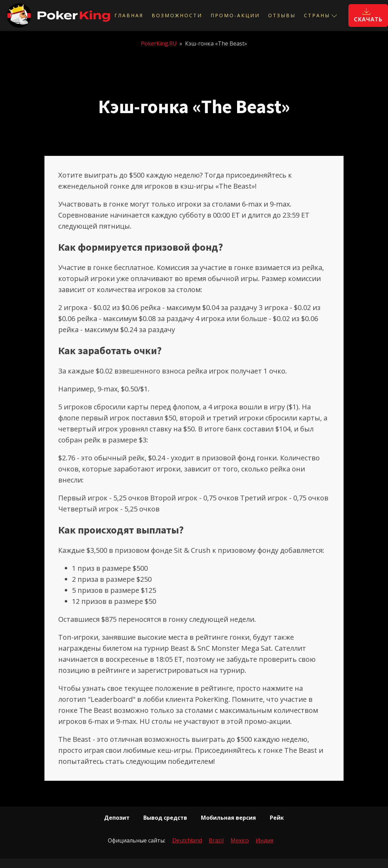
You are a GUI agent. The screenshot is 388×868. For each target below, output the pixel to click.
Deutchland (187, 840)
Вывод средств (165, 818)
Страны (321, 15)
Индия (264, 840)
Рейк (277, 818)
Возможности (177, 15)
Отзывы (282, 15)
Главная (129, 15)
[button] (368, 16)
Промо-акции (235, 15)
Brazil (216, 840)
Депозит (117, 818)
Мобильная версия (228, 818)
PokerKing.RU (159, 43)
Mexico (240, 840)
